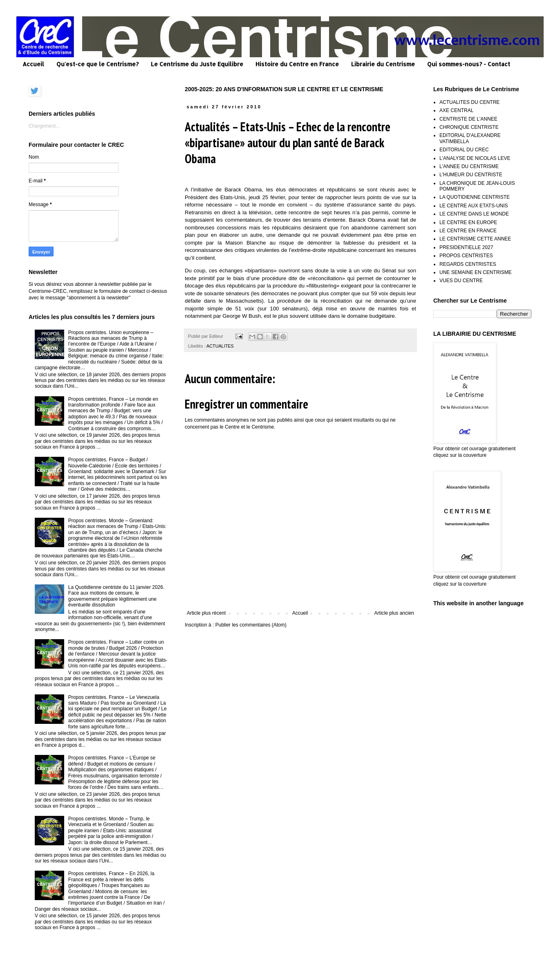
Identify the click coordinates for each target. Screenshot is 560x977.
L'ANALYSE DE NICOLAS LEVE (475, 158)
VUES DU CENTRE (461, 281)
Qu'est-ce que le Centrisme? (97, 64)
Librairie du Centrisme (383, 64)
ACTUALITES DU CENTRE (469, 102)
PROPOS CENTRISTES (466, 256)
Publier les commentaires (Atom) (251, 625)
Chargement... (44, 126)
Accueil (33, 64)
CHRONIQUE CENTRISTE (469, 127)
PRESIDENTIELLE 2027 (466, 247)
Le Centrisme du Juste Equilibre (197, 64)
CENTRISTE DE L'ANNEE (468, 119)
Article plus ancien (394, 613)
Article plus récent (206, 613)
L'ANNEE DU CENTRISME (469, 166)
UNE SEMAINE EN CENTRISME (476, 272)
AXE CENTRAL (456, 110)
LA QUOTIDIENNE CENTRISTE (475, 197)
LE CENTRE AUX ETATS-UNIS (474, 206)
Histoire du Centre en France (297, 64)
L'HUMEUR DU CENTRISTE (471, 175)
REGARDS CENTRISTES (468, 264)
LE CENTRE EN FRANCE (468, 231)
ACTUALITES (220, 346)
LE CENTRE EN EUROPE (468, 222)
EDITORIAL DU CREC (464, 150)
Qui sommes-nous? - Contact (469, 64)
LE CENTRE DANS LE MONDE (474, 214)
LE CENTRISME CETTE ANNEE (475, 239)
